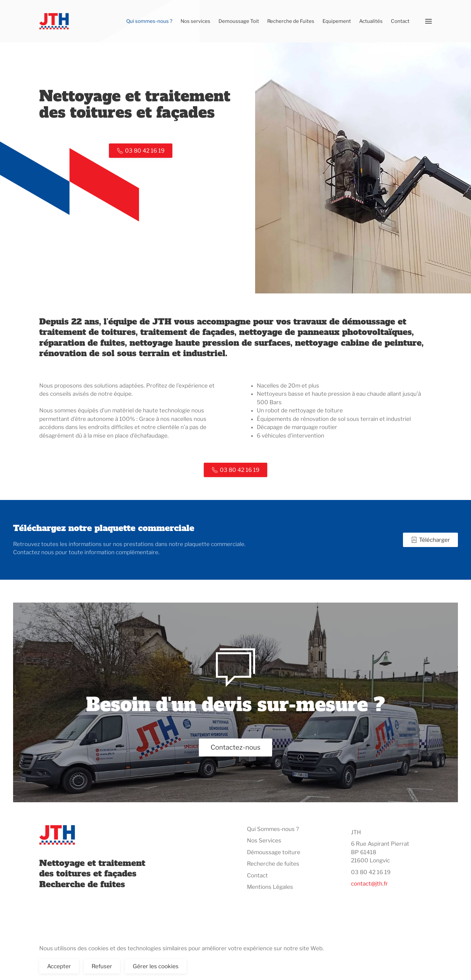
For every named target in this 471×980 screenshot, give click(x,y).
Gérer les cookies (156, 966)
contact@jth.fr (369, 884)
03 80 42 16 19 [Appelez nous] (141, 151)
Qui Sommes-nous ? (273, 829)
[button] (428, 21)
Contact (400, 21)
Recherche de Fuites (291, 21)
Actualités (371, 21)
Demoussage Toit (239, 21)
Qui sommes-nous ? (149, 21)
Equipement (337, 21)
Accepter (59, 966)
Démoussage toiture (274, 852)
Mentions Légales (270, 887)
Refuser (102, 966)
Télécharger (430, 540)
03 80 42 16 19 (371, 872)
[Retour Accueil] (55, 21)
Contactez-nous (235, 747)
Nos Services (264, 840)
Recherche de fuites (273, 864)
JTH (356, 832)
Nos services (195, 21)
